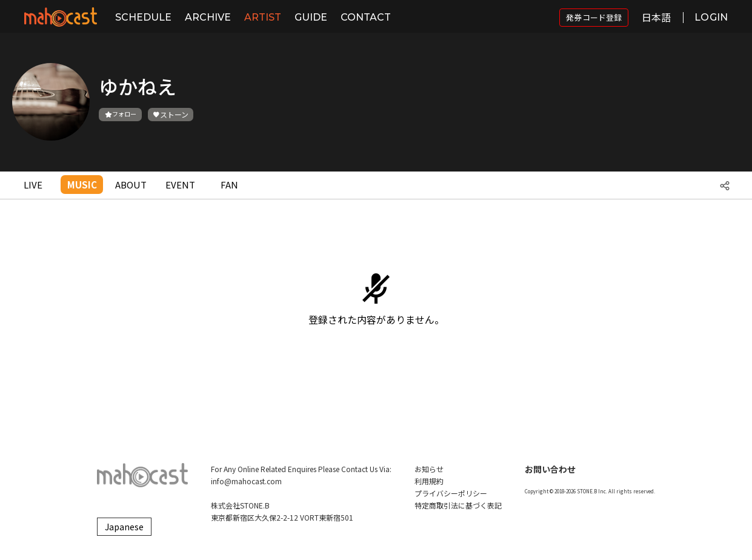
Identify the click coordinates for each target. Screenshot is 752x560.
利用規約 (429, 481)
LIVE (33, 185)
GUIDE (311, 17)
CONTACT (366, 17)
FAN (229, 185)
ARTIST (263, 17)
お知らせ (429, 469)
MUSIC (82, 185)
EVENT (180, 185)
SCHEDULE (143, 17)
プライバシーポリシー (451, 493)
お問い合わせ (550, 469)
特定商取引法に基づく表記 (458, 505)
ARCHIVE (208, 17)
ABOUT (131, 185)
